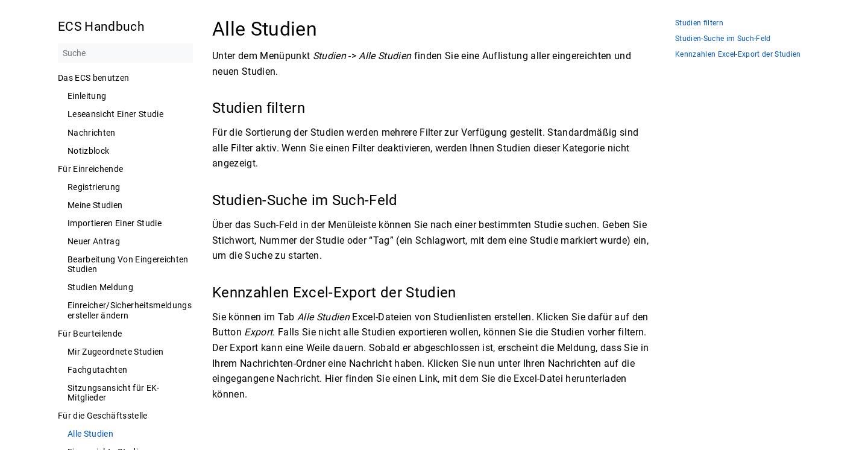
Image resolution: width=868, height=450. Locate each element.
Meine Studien (95, 205)
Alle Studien (90, 434)
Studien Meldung (100, 287)
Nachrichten (92, 133)
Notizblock (88, 151)
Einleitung (87, 96)
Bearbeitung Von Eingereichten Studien (128, 264)
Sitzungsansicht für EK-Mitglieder (114, 393)
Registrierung (94, 187)
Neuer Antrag (94, 241)
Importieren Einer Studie (115, 223)
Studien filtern (699, 23)
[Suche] (125, 53)
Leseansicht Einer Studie (115, 114)
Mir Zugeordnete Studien (116, 352)
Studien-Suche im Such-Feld (723, 39)
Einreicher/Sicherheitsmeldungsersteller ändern (130, 310)
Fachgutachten (97, 370)
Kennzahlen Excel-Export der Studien (738, 55)
